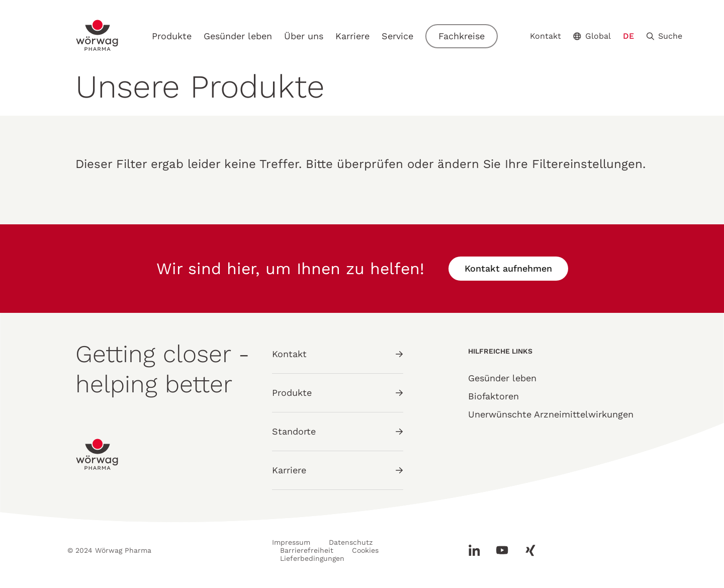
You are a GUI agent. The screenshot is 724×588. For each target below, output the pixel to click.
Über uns (304, 36)
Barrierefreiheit (307, 550)
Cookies (365, 550)
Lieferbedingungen (312, 558)
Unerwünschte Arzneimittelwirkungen (551, 414)
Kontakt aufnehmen (508, 268)
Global (592, 36)
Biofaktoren (493, 396)
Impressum (291, 542)
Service (397, 36)
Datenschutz (351, 542)
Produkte (172, 36)
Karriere (352, 36)
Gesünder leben (238, 36)
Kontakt (546, 36)
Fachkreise (462, 36)
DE (628, 36)
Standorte (338, 431)
